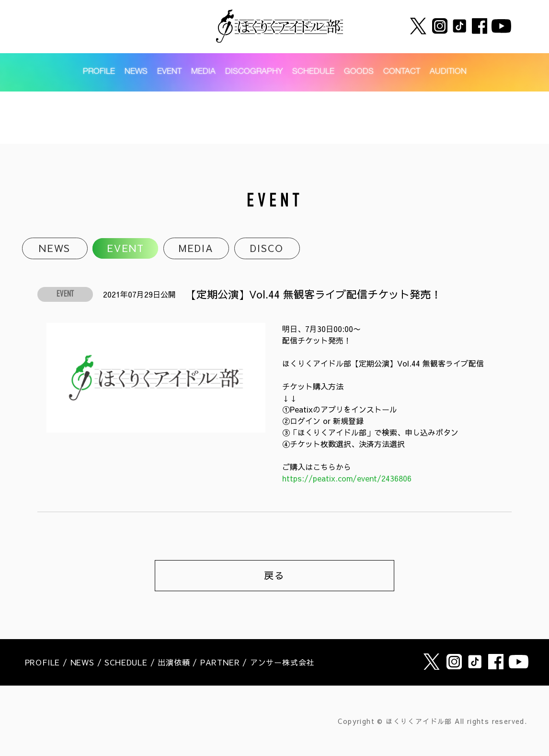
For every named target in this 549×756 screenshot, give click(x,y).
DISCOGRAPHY (254, 72)
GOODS (359, 72)
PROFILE (99, 72)
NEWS (136, 72)
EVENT (169, 72)
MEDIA (203, 72)
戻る (274, 575)
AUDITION (448, 72)
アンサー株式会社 (282, 662)
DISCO (267, 248)
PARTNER (220, 662)
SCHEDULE (313, 72)
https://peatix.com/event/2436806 (347, 478)
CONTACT (402, 72)
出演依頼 (174, 662)
